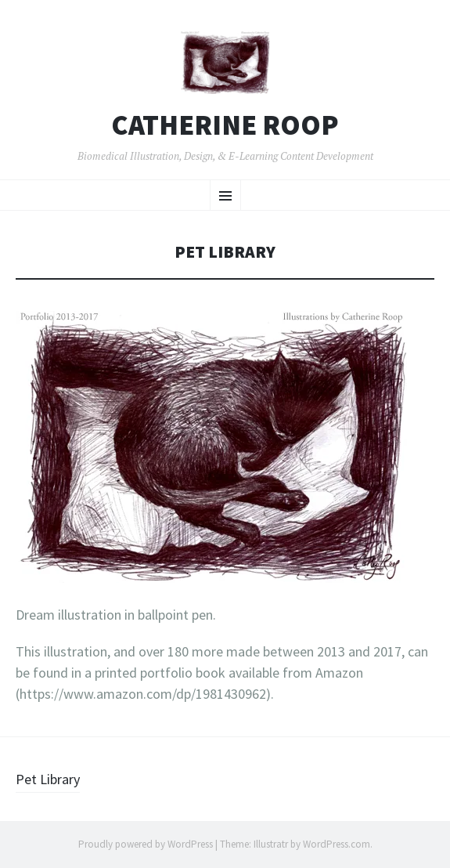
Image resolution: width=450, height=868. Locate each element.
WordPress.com (337, 844)
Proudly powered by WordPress (146, 844)
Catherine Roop (225, 125)
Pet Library (48, 779)
